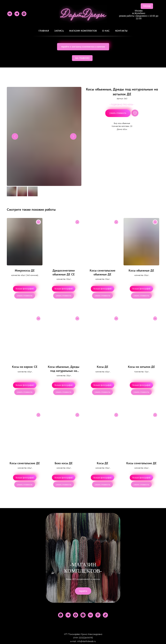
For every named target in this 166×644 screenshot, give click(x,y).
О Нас (106, 31)
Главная (44, 31)
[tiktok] (105, 615)
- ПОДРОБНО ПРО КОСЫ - (122, 105)
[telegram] (17, 14)
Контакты (121, 31)
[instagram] (83, 615)
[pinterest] (98, 615)
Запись (59, 31)
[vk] (10, 14)
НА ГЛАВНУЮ (82, 58)
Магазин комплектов (83, 31)
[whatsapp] (61, 615)
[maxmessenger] (24, 14)
